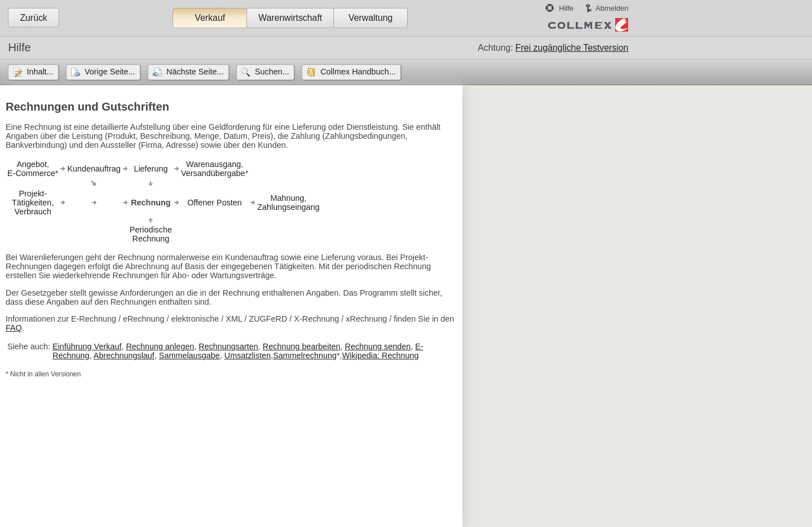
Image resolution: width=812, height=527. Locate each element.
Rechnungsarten (228, 346)
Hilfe (566, 8)
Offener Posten (215, 203)
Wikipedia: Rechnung (381, 355)
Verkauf (210, 18)
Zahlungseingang (288, 207)
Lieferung (151, 169)
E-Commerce (31, 173)
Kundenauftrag (94, 169)
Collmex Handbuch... (358, 72)
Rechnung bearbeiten (302, 346)
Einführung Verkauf (87, 346)
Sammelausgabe (189, 355)
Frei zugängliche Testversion (572, 48)
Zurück (33, 18)
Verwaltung (370, 18)
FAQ (14, 328)
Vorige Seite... (110, 72)
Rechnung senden (378, 346)
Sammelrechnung (305, 355)
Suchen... (272, 72)
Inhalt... (40, 72)
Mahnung (287, 198)
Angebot (32, 164)
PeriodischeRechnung (151, 234)
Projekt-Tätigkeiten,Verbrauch (33, 203)
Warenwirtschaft (290, 18)
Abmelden (612, 8)
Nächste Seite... (195, 72)
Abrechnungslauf (124, 355)
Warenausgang (213, 164)
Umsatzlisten (248, 355)
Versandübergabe (213, 173)
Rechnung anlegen (160, 346)
